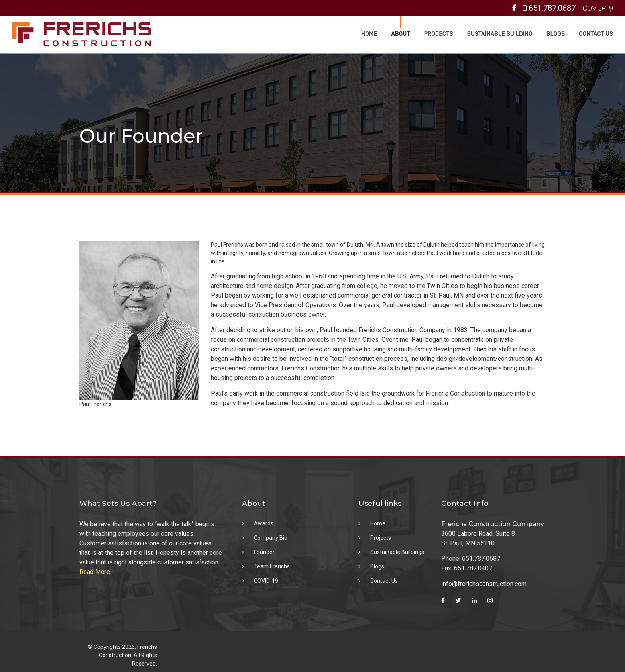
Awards (264, 523)
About (401, 34)
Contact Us (596, 34)
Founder (264, 552)
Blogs (556, 34)
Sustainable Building (500, 34)
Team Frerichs (272, 566)
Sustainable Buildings (397, 552)
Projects (439, 34)
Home (369, 34)
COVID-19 (598, 8)
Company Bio (271, 538)
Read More (95, 572)
